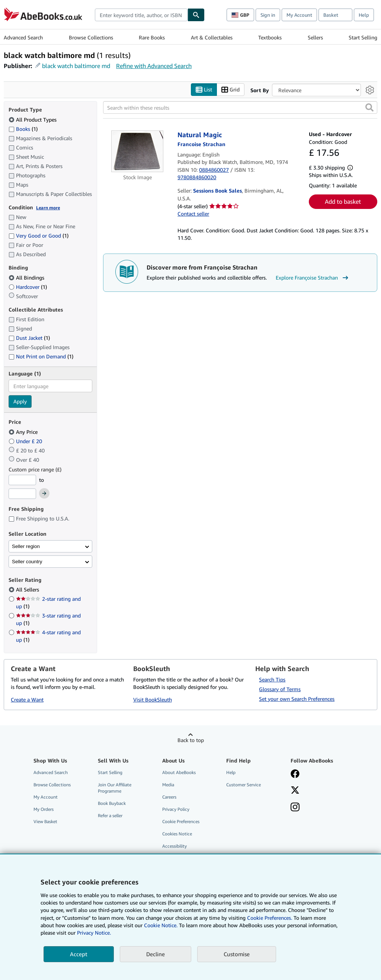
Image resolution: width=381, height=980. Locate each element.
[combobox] (141, 15)
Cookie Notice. (161, 925)
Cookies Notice (177, 834)
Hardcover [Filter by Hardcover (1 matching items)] (28, 287)
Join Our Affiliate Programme (115, 788)
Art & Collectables (212, 37)
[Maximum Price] (22, 494)
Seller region (26, 546)
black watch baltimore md (76, 66)
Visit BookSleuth (153, 699)
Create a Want (27, 699)
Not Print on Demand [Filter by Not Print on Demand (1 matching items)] (41, 356)
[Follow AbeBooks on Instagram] (295, 808)
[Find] (196, 15)
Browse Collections (91, 37)
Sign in (268, 15)
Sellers (315, 37)
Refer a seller (110, 815)
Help (364, 15)
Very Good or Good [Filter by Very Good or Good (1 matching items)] (39, 236)
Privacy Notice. (94, 933)
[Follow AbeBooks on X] (295, 791)
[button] (369, 107)
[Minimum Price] (22, 480)
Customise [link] (237, 954)
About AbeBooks (179, 772)
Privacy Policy (176, 809)
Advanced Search (23, 37)
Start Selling (363, 37)
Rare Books (152, 37)
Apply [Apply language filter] (20, 401)
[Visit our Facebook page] (295, 774)
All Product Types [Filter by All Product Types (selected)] (33, 120)
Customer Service (244, 785)
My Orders (44, 809)
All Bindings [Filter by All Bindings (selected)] (27, 278)
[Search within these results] (240, 107)
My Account (299, 15)
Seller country (27, 562)
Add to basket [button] (343, 202)
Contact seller (193, 214)
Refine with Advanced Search (154, 66)
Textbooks (270, 37)
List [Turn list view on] (204, 90)
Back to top (191, 740)
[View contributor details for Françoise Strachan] (201, 144)
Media (168, 785)
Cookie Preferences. (270, 918)
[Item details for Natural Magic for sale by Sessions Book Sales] (137, 151)
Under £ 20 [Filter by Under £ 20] (26, 441)
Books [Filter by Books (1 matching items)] (23, 129)
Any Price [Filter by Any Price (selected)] (24, 432)
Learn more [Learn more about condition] (48, 208)
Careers (169, 797)
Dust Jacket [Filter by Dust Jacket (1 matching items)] (29, 338)
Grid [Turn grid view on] (230, 90)
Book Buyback (112, 803)
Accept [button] (79, 954)
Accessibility (175, 846)
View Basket (45, 821)
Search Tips (272, 679)
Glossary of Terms (280, 689)
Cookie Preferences (181, 821)
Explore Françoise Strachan (313, 278)
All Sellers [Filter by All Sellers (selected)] (28, 589)
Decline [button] (156, 954)
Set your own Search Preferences (297, 699)
